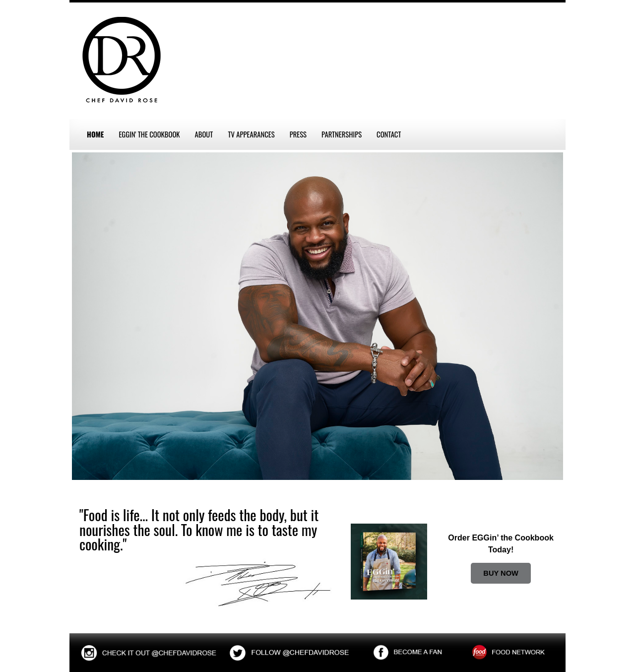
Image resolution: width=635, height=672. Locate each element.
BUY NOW (501, 573)
